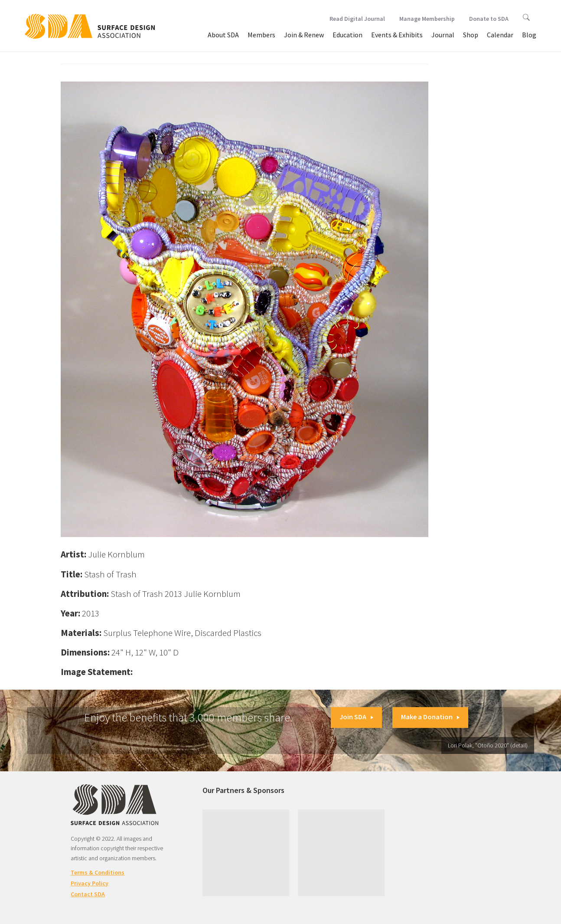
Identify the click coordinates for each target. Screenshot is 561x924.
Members (261, 35)
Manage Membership (427, 19)
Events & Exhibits (397, 35)
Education (347, 35)
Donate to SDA (489, 19)
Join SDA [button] (356, 717)
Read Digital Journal (357, 19)
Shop (471, 35)
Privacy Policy (90, 883)
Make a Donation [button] (430, 717)
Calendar (500, 35)
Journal (443, 35)
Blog (529, 35)
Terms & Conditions (98, 872)
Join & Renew (304, 35)
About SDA (223, 35)
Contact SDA (88, 894)
